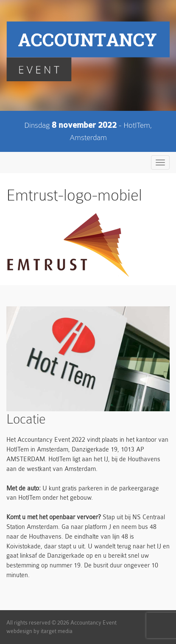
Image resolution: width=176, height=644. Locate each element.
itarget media (57, 631)
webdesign (19, 631)
